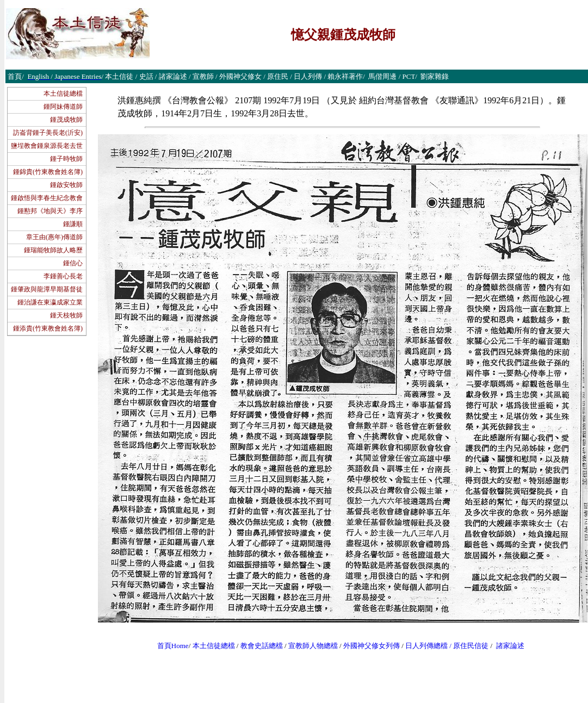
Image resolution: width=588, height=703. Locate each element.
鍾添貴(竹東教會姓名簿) (48, 328)
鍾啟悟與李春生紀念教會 (47, 198)
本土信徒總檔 (63, 94)
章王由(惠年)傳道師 (54, 237)
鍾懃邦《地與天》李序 (50, 211)
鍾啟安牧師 (66, 185)
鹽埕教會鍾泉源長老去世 (47, 146)
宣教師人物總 (310, 646)
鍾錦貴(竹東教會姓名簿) (48, 172)
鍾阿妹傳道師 (63, 107)
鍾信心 (73, 263)
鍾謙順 (73, 224)
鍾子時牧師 (66, 159)
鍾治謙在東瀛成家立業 (50, 302)
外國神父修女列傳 (372, 646)
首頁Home (173, 646)
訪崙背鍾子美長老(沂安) (48, 133)
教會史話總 (258, 646)
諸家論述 (510, 646)
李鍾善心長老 (63, 276)
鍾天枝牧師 (66, 315)
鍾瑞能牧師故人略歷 (53, 250)
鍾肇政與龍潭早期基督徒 (47, 289)
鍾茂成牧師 (66, 120)
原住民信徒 (471, 646)
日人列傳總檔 (426, 646)
